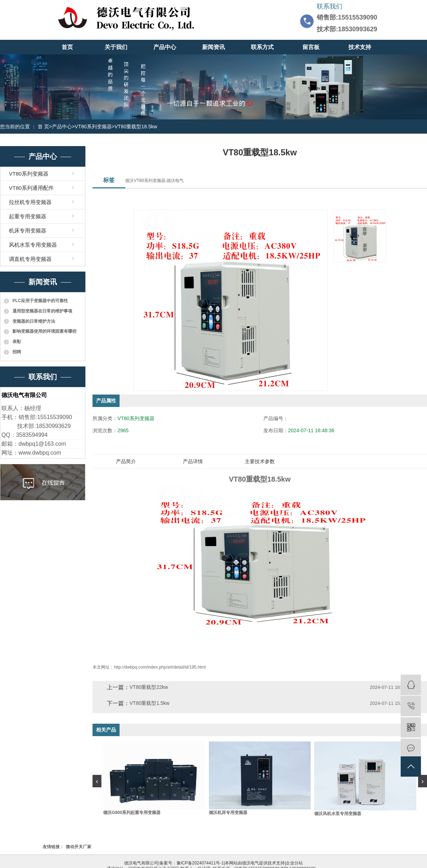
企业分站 (294, 863)
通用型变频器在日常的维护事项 (42, 311)
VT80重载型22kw (149, 687)
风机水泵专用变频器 (33, 245)
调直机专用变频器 (30, 259)
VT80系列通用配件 (31, 188)
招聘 (17, 352)
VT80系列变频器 (93, 127)
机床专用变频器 (28, 231)
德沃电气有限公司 (141, 863)
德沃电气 (251, 863)
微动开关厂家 (79, 847)
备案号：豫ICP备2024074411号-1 (192, 863)
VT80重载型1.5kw (149, 703)
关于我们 (116, 47)
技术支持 (360, 47)
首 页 (43, 127)
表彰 (17, 342)
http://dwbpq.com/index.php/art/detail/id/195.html (160, 667)
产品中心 (165, 47)
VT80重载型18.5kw (136, 127)
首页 (67, 47)
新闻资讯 (213, 47)
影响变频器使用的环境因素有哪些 (44, 331)
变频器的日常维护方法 (34, 321)
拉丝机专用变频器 (30, 202)
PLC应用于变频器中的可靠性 (40, 301)
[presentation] (97, 781)
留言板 (311, 47)
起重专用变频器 (28, 216)
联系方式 (262, 47)
